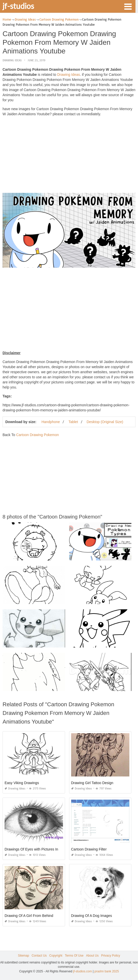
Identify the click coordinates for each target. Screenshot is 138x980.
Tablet (73, 422)
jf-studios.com (83, 971)
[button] (128, 6)
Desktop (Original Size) (105, 422)
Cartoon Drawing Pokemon (37, 435)
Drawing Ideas (12, 60)
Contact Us (39, 956)
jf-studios (18, 6)
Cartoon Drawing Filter (89, 849)
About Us (92, 956)
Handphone (51, 422)
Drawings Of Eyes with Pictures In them (36, 849)
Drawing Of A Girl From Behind (29, 916)
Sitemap (23, 956)
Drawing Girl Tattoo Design (92, 783)
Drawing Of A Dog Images (92, 916)
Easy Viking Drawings (22, 783)
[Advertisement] (69, 156)
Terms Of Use (74, 956)
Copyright (56, 956)
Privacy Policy (111, 956)
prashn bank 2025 (107, 971)
